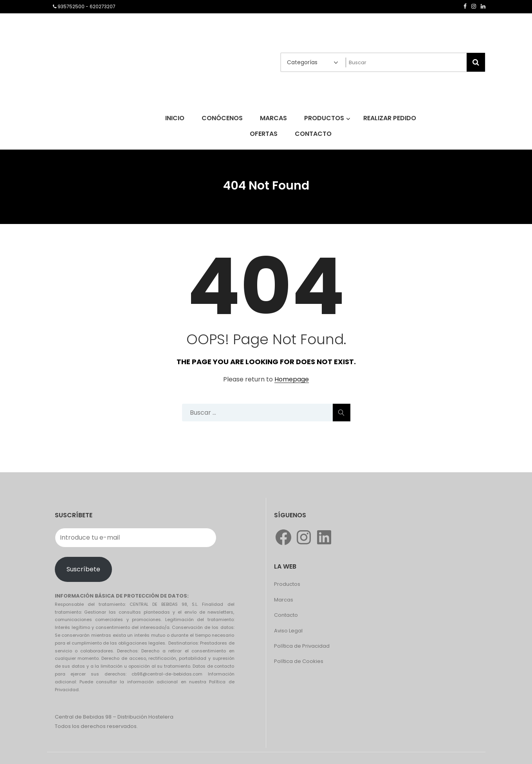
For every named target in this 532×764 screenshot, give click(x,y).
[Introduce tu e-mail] (136, 538)
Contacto (286, 615)
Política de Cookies (299, 661)
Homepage (292, 380)
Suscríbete (83, 569)
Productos (287, 584)
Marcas (284, 600)
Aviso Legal (288, 631)
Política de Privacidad (302, 646)
